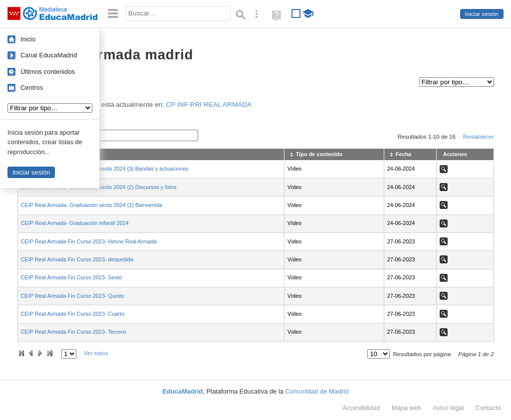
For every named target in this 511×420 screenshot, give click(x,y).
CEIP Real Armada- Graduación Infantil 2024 (75, 223)
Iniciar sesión (482, 14)
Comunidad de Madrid (317, 391)
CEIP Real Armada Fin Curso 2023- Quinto (73, 296)
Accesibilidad (361, 408)
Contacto (488, 408)
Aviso (448, 408)
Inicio (28, 39)
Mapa (407, 408)
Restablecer (479, 137)
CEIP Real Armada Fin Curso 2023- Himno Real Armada (89, 241)
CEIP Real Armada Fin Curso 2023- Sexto (72, 277)
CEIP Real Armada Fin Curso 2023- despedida (77, 259)
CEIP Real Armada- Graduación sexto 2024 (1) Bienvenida (92, 205)
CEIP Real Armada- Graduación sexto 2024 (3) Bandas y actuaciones (105, 169)
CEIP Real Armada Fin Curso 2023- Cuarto (73, 314)
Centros (32, 88)
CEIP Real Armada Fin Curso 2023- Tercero (74, 332)
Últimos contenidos (48, 72)
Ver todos (96, 353)
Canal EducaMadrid (49, 55)
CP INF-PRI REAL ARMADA (209, 105)
